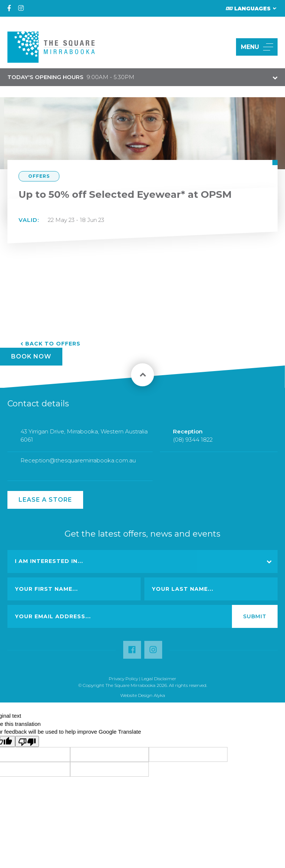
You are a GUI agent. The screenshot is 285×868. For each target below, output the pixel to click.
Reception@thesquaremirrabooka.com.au (78, 466)
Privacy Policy (123, 679)
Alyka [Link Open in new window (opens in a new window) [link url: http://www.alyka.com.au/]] (159, 695)
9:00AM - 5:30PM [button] (71, 77)
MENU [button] (257, 47)
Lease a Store (45, 500)
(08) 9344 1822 (193, 445)
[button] (222, 47)
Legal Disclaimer (159, 679)
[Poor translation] (27, 741)
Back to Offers (53, 344)
